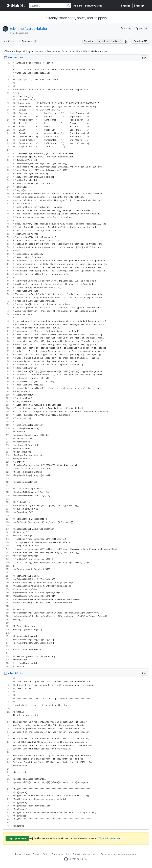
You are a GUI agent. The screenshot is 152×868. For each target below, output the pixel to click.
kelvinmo (17, 29)
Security (37, 854)
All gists (78, 6)
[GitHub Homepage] (66, 859)
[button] (126, 41)
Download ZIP (140, 41)
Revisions (28, 41)
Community (57, 854)
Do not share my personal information (119, 854)
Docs (68, 854)
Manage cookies (90, 854)
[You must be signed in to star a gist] (126, 29)
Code (9, 41)
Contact (76, 854)
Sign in (125, 6)
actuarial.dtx (37, 29)
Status (46, 854)
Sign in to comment (110, 838)
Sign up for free (17, 838)
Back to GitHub (94, 6)
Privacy (27, 854)
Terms (18, 854)
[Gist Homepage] (16, 6)
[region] (76, 365)
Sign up (139, 6)
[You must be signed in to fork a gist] (142, 29)
